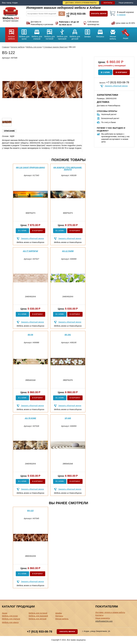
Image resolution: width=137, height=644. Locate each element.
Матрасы (100, 32)
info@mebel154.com (104, 621)
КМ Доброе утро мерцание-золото (68, 169)
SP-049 (68, 418)
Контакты (108, 3)
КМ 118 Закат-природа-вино (30, 168)
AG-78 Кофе (30, 418)
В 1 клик (105, 72)
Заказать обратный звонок (116, 86)
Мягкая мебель (113, 34)
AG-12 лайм (68, 251)
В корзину (121, 72)
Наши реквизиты (126, 3)
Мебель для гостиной (50, 34)
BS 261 (68, 335)
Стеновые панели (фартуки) (56, 47)
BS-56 (30, 335)
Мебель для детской (75, 34)
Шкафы (88, 32)
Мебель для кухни (24, 34)
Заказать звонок (99, 14)
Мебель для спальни (37, 34)
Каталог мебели (12, 34)
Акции (126, 33)
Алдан (15, 3)
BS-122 (30, 511)
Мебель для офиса (10, 622)
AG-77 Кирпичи (30, 251)
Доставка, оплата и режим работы (81, 3)
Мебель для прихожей (62, 34)
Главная (6, 47)
